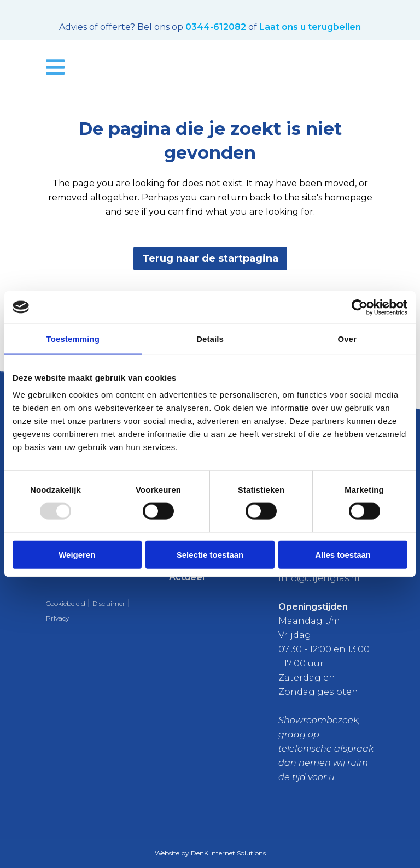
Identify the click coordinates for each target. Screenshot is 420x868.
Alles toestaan (343, 555)
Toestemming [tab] (73, 338)
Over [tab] (347, 338)
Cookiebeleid (66, 603)
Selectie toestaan (210, 555)
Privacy (57, 618)
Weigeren (77, 555)
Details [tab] (210, 338)
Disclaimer (109, 603)
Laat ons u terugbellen (310, 27)
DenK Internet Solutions (228, 853)
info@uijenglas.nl (319, 578)
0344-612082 (216, 27)
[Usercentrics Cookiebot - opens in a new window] (360, 307)
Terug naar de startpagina (210, 258)
